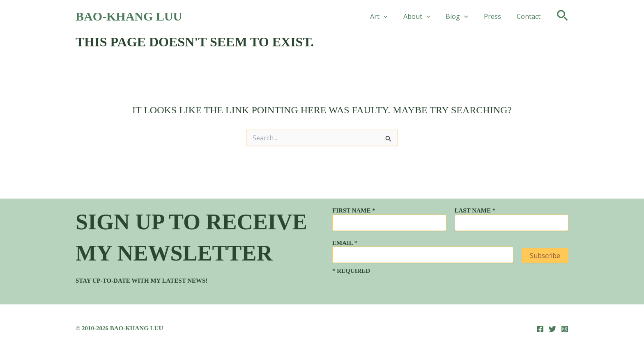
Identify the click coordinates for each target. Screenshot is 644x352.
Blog (463, 16)
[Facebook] (540, 329)
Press (496, 16)
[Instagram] (565, 329)
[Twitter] (552, 329)
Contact (530, 16)
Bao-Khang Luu (129, 16)
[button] (395, 16)
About (425, 16)
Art (390, 16)
